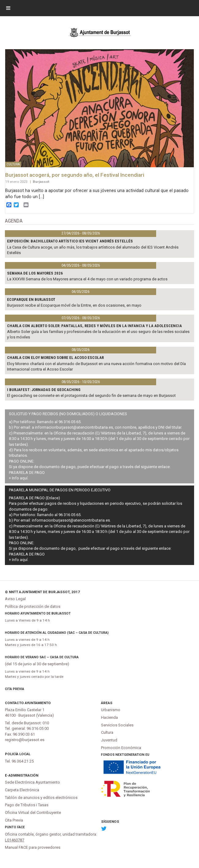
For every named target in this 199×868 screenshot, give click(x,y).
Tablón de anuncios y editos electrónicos (41, 798)
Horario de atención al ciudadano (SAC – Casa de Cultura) (57, 633)
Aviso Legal (15, 599)
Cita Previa (15, 689)
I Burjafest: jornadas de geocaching (44, 390)
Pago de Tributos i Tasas (27, 805)
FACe (21, 827)
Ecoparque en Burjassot (31, 299)
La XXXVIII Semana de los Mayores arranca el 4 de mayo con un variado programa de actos (87, 279)
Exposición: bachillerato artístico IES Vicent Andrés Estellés (70, 241)
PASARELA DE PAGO (27, 473)
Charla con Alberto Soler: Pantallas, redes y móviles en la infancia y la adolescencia (94, 326)
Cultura (107, 732)
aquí (24, 478)
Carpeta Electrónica (22, 790)
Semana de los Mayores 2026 (35, 273)
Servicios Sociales (117, 725)
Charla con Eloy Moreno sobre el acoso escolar (55, 358)
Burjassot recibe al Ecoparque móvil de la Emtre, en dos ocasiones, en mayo (74, 305)
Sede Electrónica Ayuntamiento (32, 782)
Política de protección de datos (33, 606)
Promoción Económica (121, 748)
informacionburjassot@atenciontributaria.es (74, 427)
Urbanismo (111, 710)
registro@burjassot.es (25, 740)
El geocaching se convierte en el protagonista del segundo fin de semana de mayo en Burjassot (91, 395)
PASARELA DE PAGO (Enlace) (34, 498)
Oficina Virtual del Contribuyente (33, 813)
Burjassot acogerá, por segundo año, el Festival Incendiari (75, 175)
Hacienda (109, 717)
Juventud (109, 740)
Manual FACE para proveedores (33, 847)
